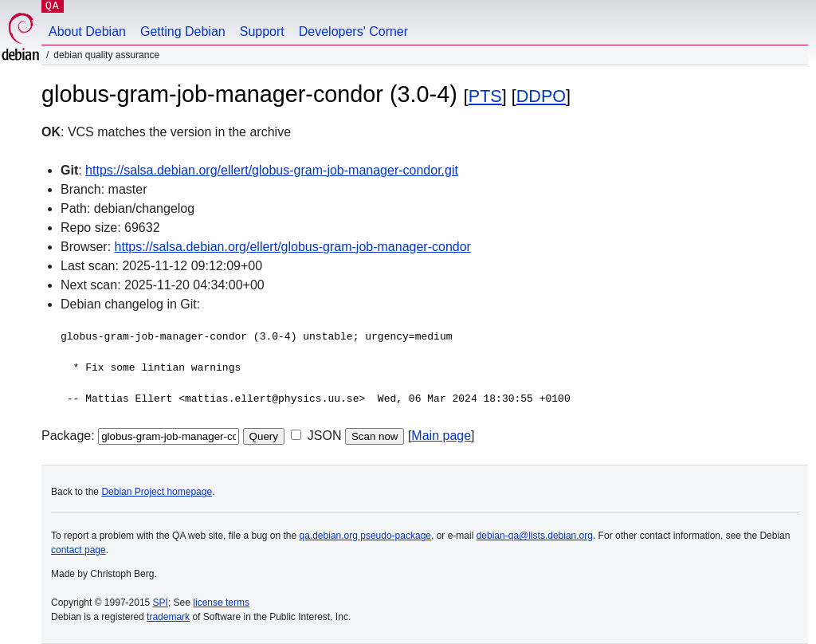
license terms (221, 603)
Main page (441, 436)
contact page (78, 550)
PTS (485, 96)
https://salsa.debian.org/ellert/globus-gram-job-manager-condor (293, 247)
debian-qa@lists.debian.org (535, 536)
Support (262, 31)
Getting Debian (183, 31)
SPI (161, 603)
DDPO (541, 96)
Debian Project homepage (157, 492)
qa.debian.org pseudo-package (365, 536)
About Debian (87, 31)
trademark (168, 617)
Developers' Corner (353, 31)
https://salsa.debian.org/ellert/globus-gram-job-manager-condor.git (272, 170)
